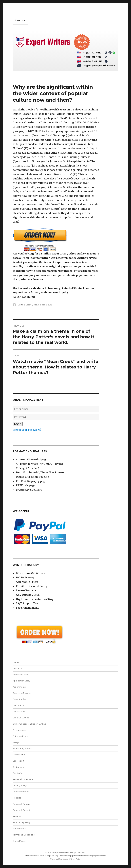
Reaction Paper (21, 792)
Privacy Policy (20, 785)
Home (16, 662)
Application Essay (21, 681)
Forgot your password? (27, 430)
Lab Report (18, 761)
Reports (17, 798)
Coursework (19, 711)
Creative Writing (21, 718)
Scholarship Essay (22, 822)
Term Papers (19, 829)
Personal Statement (23, 779)
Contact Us (18, 705)
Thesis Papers (20, 841)
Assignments (19, 687)
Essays (16, 742)
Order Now (18, 767)
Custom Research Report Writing (29, 724)
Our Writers (19, 773)
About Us (17, 668)
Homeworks (19, 755)
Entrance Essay (20, 736)
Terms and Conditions (24, 835)
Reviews (17, 816)
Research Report (21, 810)
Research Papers (21, 804)
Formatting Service (23, 748)
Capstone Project (22, 693)
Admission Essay (21, 675)
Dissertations (19, 730)
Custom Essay (24, 305)
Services (20, 20)
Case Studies (19, 699)
